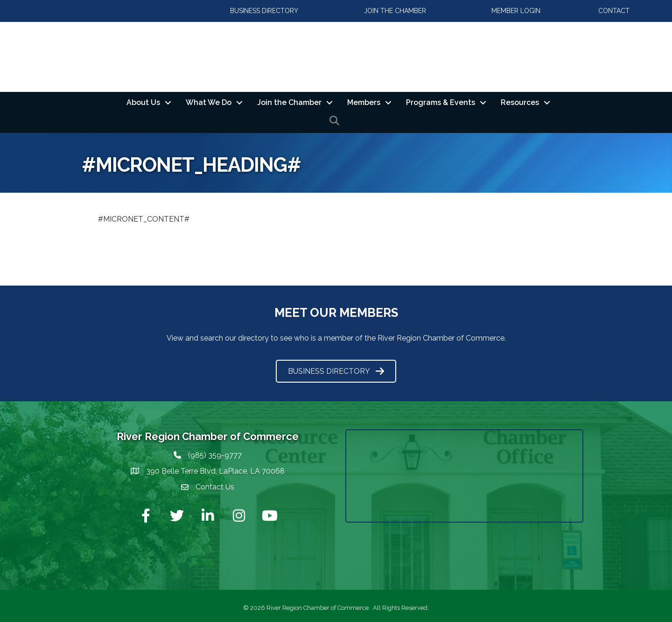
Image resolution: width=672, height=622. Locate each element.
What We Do (209, 102)
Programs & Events (441, 102)
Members (364, 102)
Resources (520, 102)
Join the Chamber (289, 102)
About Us (143, 102)
